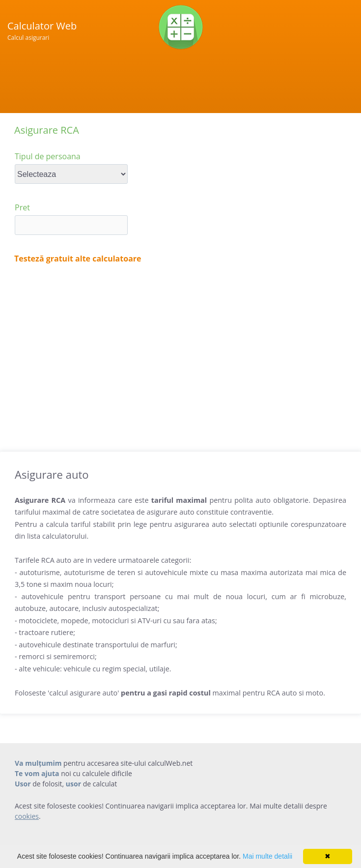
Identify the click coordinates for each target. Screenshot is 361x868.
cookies (27, 816)
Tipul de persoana (48, 156)
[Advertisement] (180, 353)
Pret (22, 207)
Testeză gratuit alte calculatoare (78, 259)
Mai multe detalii (267, 856)
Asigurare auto (52, 474)
